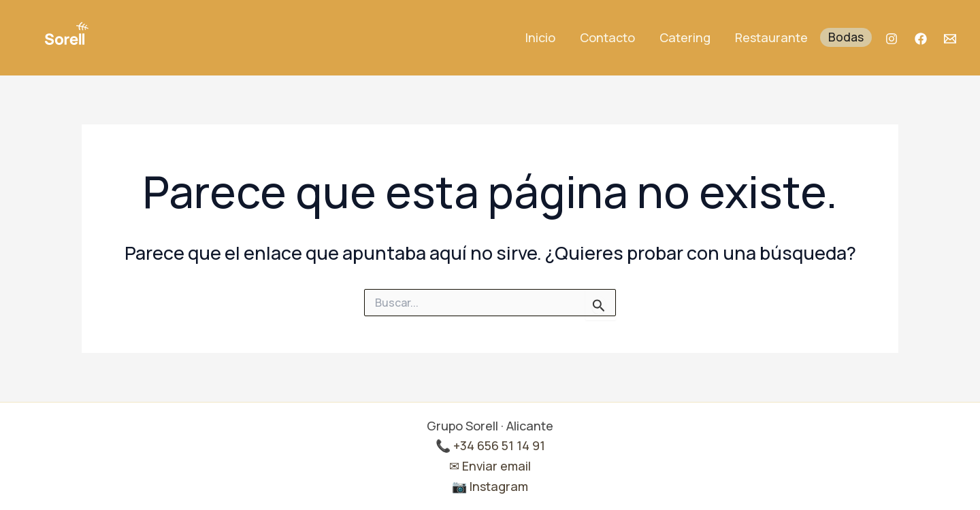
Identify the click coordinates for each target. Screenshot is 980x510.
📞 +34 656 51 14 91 (490, 445)
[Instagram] (892, 39)
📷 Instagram (490, 486)
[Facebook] (921, 39)
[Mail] (950, 39)
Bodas (846, 37)
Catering (685, 37)
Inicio (540, 37)
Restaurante (771, 37)
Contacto (607, 37)
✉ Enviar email (490, 466)
